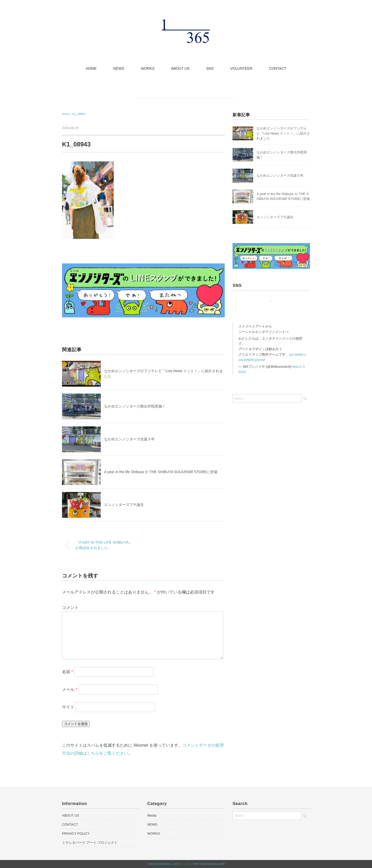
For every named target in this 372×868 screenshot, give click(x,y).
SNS (210, 68)
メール (70, 689)
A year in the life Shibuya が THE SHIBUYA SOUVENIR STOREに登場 (161, 472)
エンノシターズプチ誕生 (124, 505)
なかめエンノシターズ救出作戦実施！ (135, 406)
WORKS (148, 68)
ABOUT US (180, 68)
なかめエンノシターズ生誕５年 (129, 439)
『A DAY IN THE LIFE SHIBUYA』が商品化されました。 (104, 545)
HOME (91, 68)
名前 (68, 672)
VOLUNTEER (241, 68)
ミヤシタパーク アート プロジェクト (90, 843)
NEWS (119, 68)
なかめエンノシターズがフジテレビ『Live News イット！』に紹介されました (283, 133)
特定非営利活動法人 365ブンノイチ (170, 864)
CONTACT (278, 68)
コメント (70, 608)
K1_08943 (79, 114)
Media (152, 815)
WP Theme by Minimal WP (209, 864)
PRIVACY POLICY (76, 834)
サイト (68, 707)
